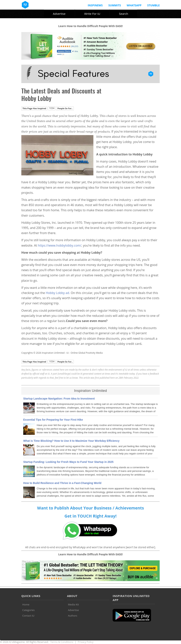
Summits (115, 5)
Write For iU (92, 14)
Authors (73, 616)
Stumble (153, 5)
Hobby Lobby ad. (58, 293)
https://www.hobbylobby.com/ (60, 245)
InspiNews (95, 5)
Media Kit (73, 604)
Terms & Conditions (62, 642)
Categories (28, 610)
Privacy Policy (86, 642)
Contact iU (28, 616)
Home (26, 604)
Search (124, 14)
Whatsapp (134, 5)
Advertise (59, 14)
